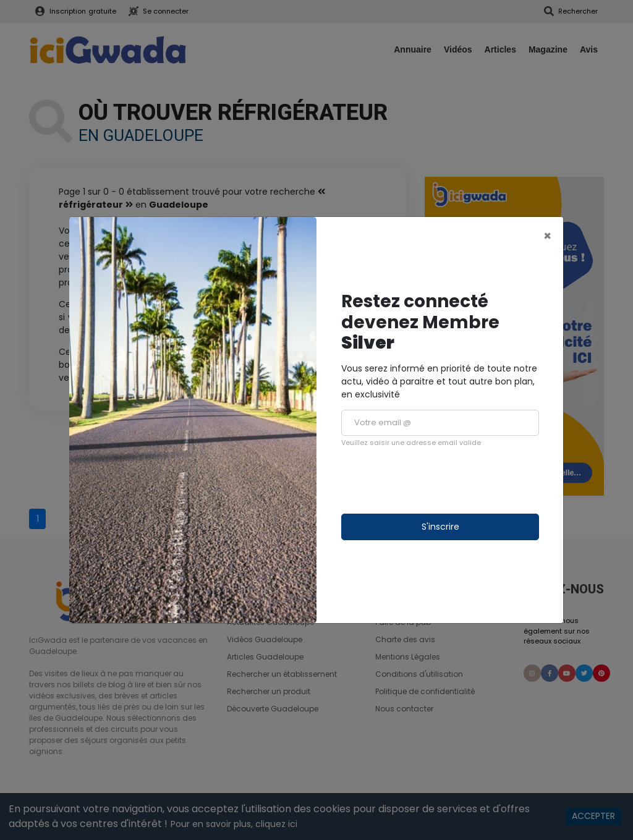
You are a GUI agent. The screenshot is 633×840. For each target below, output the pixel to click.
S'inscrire (440, 527)
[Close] (547, 236)
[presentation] (435, 481)
